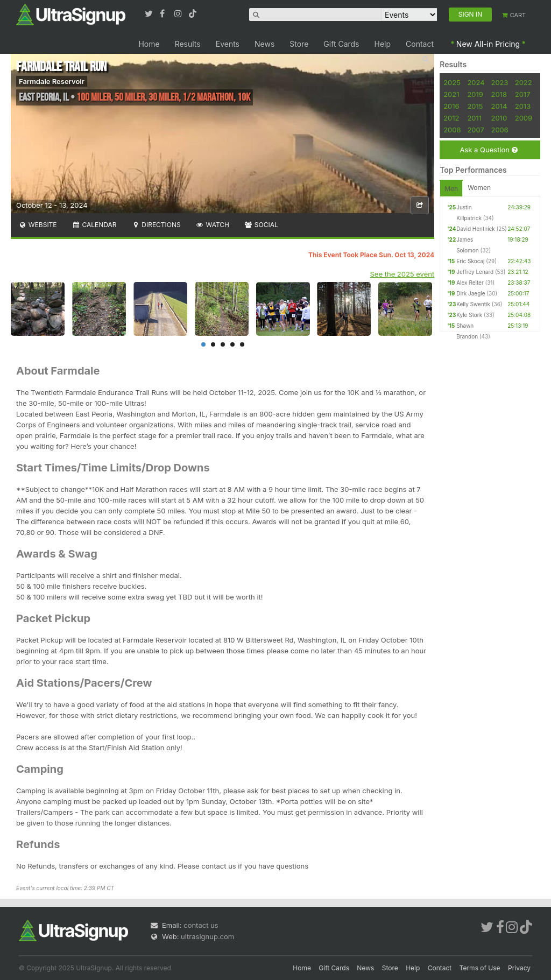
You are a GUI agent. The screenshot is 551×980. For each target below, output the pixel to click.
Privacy (519, 968)
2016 (451, 106)
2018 (499, 94)
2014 (499, 106)
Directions (156, 225)
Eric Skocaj (470, 261)
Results (188, 44)
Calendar (94, 225)
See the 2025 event (402, 274)
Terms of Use (480, 968)
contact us (201, 925)
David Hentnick (476, 229)
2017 (523, 94)
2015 (475, 106)
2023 (499, 82)
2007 (475, 130)
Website (38, 225)
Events (228, 44)
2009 (524, 118)
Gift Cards (341, 44)
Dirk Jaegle (471, 293)
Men (451, 189)
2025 (452, 82)
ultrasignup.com (207, 936)
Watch (213, 225)
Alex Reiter (470, 283)
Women (479, 188)
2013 (523, 106)
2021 (451, 94)
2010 (499, 118)
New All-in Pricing (488, 44)
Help (383, 44)
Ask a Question (488, 150)
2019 (475, 94)
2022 (524, 82)
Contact (420, 44)
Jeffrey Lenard (475, 272)
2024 (476, 82)
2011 (474, 118)
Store (299, 44)
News (264, 44)
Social (261, 225)
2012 (451, 118)
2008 (452, 130)
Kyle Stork (469, 315)
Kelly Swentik (473, 304)
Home (149, 44)
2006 (499, 130)
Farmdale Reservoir (52, 81)
